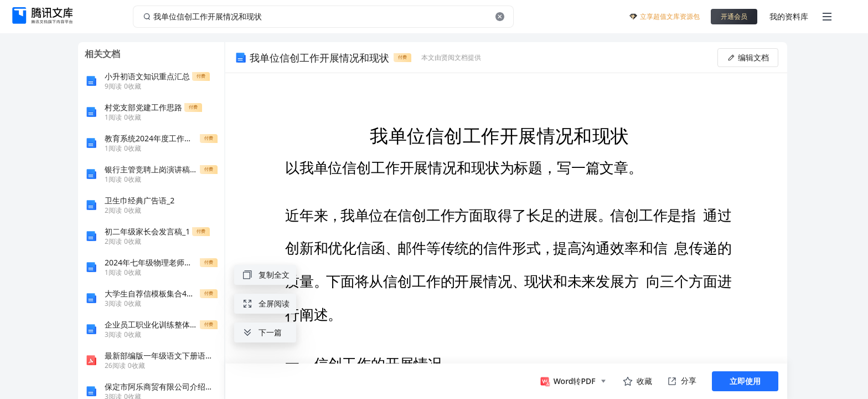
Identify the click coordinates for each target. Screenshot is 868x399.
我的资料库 (789, 16)
